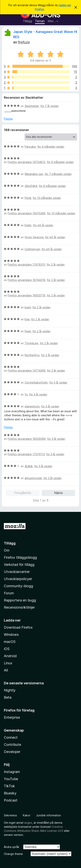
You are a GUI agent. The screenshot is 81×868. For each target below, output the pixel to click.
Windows (11, 635)
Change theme (13, 854)
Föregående (23, 493)
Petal (28, 198)
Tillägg (27, 21)
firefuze (24, 42)
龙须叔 (29, 466)
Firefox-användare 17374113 (26, 454)
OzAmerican (32, 249)
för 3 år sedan (58, 382)
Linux (8, 663)
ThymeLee (31, 343)
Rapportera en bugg (20, 600)
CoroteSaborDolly (36, 382)
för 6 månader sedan (60, 162)
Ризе (28, 331)
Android (10, 656)
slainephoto (32, 406)
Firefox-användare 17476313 (26, 265)
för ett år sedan (43, 225)
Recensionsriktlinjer (19, 607)
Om (7, 550)
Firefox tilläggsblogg (20, 557)
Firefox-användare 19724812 (26, 162)
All (6, 670)
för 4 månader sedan (51, 147)
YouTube (11, 779)
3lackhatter (32, 106)
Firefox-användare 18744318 (26, 280)
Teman (40, 21)
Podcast (11, 800)
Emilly (28, 225)
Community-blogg (18, 586)
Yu (26, 394)
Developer (12, 752)
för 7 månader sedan (58, 174)
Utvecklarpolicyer (18, 579)
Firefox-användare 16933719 (26, 295)
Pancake (30, 147)
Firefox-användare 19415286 (27, 213)
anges (28, 823)
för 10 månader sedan (47, 198)
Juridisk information (49, 815)
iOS (7, 649)
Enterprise (12, 717)
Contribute (12, 745)
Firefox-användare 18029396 (27, 439)
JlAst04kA (31, 186)
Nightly (10, 690)
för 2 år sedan (56, 265)
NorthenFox (32, 355)
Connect (11, 737)
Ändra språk (12, 847)
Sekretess (10, 815)
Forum (9, 593)
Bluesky (10, 793)
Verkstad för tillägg (19, 565)
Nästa (58, 493)
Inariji (28, 307)
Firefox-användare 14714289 (27, 370)
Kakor (27, 815)
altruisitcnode (33, 478)
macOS (10, 642)
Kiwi (27, 319)
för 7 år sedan (49, 106)
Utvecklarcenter (17, 572)
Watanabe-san (34, 174)
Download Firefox (18, 627)
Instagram (12, 772)
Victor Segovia (34, 237)
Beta (8, 697)
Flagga (8, 119)
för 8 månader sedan (52, 186)
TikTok (9, 786)
